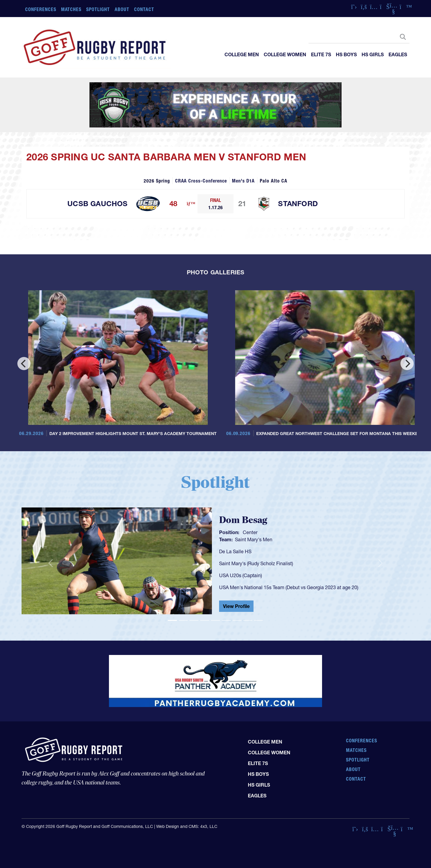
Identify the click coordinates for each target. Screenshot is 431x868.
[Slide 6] (226, 620)
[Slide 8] (248, 620)
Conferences (41, 9)
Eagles (398, 54)
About (122, 9)
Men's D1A (243, 181)
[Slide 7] (237, 620)
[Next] (407, 364)
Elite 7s (321, 54)
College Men (242, 54)
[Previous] (24, 364)
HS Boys (346, 54)
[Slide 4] (205, 620)
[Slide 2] (183, 620)
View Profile (236, 606)
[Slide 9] (259, 620)
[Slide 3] (194, 620)
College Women (285, 54)
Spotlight (98, 9)
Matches (71, 9)
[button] (51, 563)
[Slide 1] (172, 620)
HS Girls (373, 54)
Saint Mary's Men (254, 539)
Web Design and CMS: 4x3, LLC (187, 826)
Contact (144, 9)
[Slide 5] (215, 620)
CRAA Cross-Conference (201, 181)
